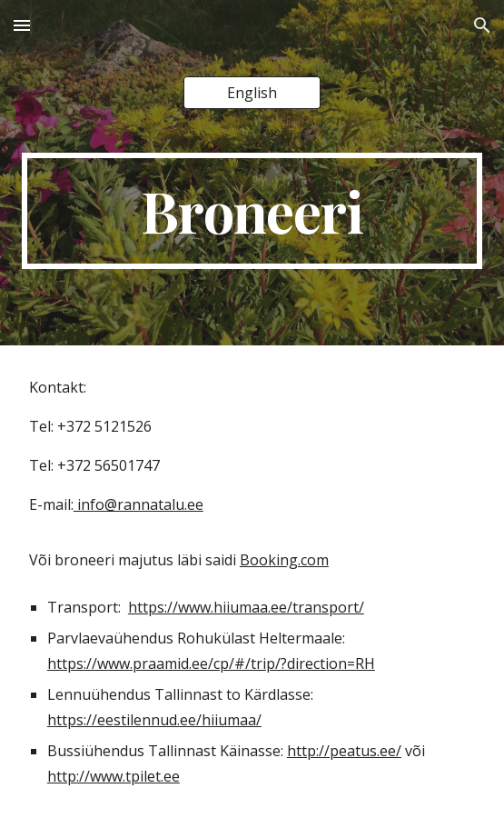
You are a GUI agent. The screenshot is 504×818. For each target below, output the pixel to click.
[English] (252, 93)
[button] (22, 25)
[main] (252, 211)
